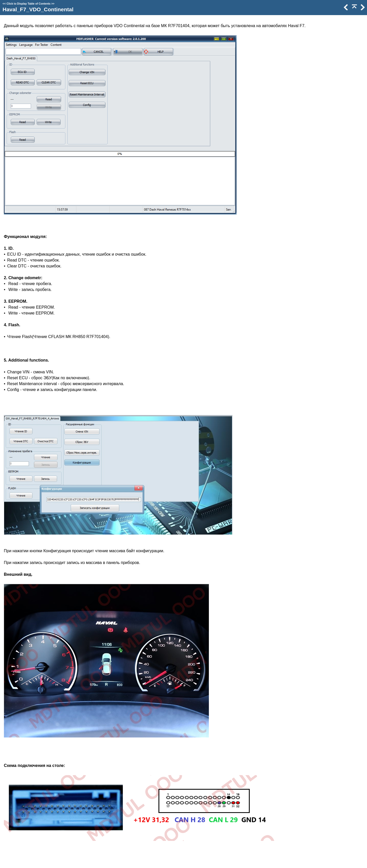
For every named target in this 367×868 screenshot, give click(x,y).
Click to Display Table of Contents (28, 4)
